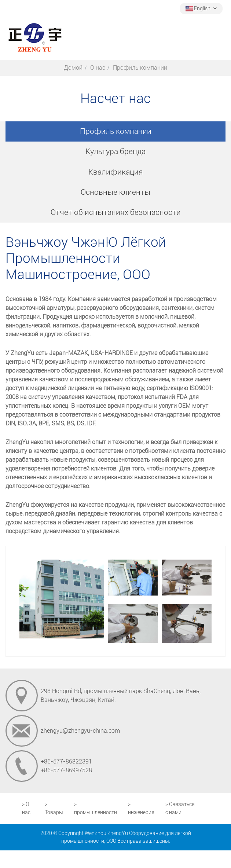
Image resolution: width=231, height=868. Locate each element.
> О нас (26, 808)
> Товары (54, 808)
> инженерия (141, 808)
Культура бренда (115, 151)
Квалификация (116, 172)
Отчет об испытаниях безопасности (116, 212)
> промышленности (96, 808)
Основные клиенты (115, 192)
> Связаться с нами (180, 808)
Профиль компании (116, 131)
